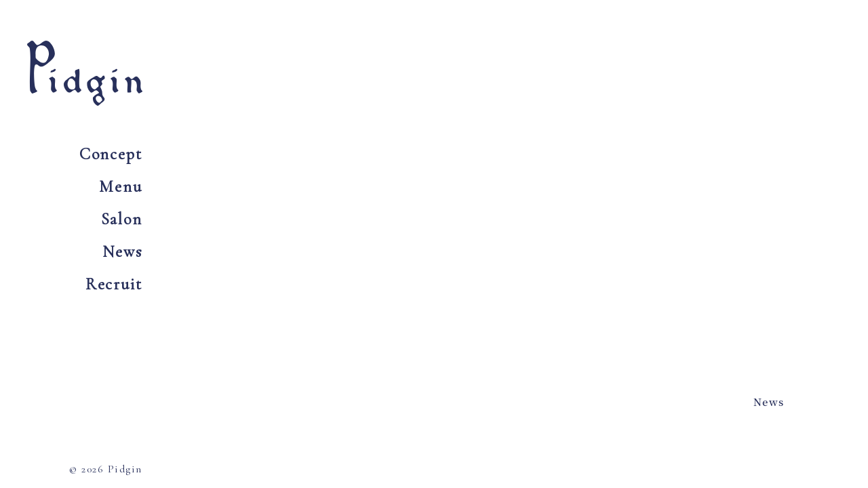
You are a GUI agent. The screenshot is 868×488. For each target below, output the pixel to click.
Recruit (114, 284)
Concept (111, 154)
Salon (122, 219)
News (122, 252)
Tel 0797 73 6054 (688, 80)
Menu (121, 187)
